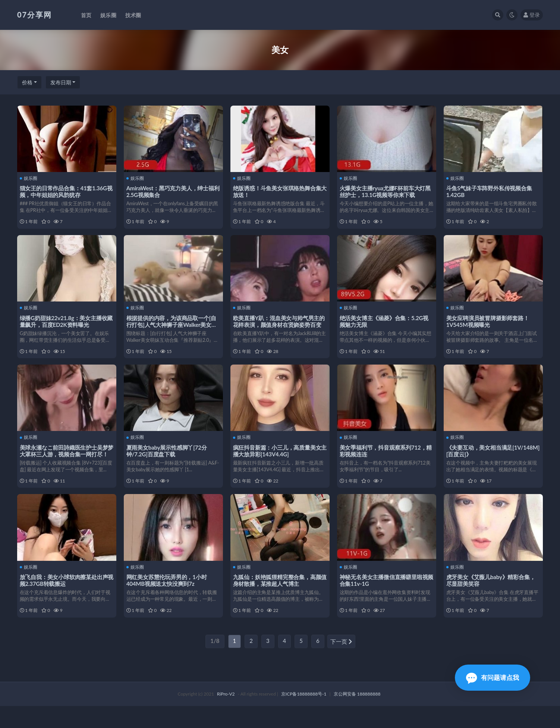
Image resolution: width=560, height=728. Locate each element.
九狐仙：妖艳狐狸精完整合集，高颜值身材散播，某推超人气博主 (278, 597)
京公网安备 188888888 (357, 716)
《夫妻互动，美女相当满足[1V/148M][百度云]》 (481, 462)
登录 (532, 15)
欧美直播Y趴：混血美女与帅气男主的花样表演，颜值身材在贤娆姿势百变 (278, 330)
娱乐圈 (30, 178)
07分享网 (34, 15)
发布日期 (61, 82)
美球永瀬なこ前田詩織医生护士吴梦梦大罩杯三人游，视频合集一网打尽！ (65, 465)
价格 (27, 82)
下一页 (341, 664)
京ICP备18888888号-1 (304, 716)
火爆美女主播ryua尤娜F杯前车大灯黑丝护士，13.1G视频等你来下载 (386, 191)
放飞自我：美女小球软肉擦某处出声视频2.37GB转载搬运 (65, 597)
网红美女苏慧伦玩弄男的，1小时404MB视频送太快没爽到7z (168, 597)
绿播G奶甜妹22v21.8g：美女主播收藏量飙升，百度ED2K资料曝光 (65, 326)
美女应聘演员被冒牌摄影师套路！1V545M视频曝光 (489, 326)
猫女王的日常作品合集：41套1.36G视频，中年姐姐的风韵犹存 (65, 191)
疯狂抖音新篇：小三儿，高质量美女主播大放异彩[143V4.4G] (278, 462)
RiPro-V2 (226, 716)
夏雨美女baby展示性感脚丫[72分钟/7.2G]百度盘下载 (168, 462)
